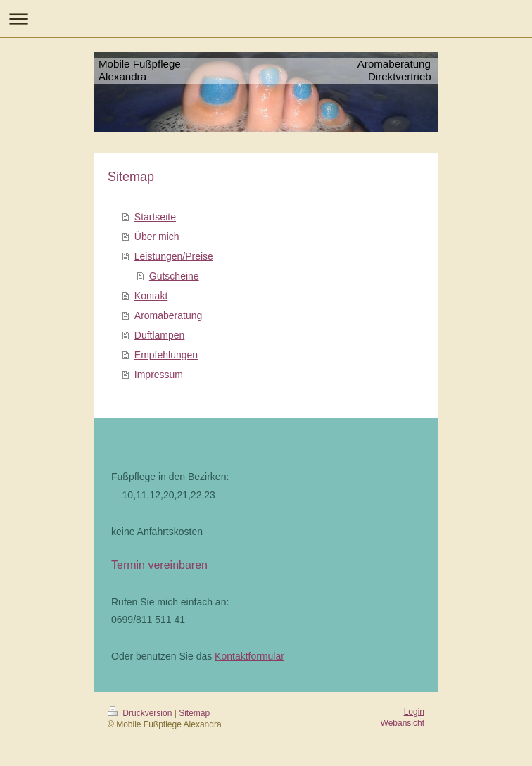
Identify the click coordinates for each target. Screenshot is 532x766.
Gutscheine (174, 276)
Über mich (157, 237)
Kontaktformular (249, 656)
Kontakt (151, 296)
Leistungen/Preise (174, 256)
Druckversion (141, 713)
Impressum (159, 375)
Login (414, 712)
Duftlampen (160, 335)
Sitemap (194, 713)
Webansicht (403, 723)
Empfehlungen (166, 355)
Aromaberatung (169, 315)
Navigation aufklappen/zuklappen (266, 19)
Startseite (155, 217)
